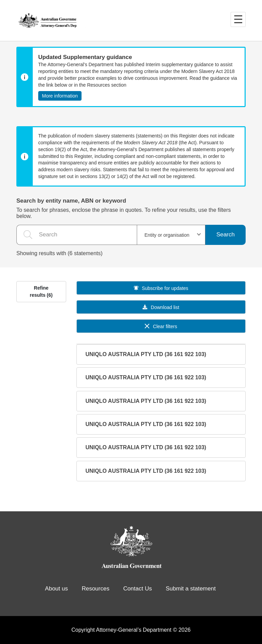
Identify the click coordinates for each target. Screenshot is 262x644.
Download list (161, 307)
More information (60, 96)
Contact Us (137, 589)
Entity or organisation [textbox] (167, 235)
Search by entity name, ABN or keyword (71, 201)
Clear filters (161, 326)
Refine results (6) (41, 291)
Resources (95, 589)
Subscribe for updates (161, 288)
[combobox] (171, 235)
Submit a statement (191, 589)
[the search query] (77, 235)
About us (56, 589)
